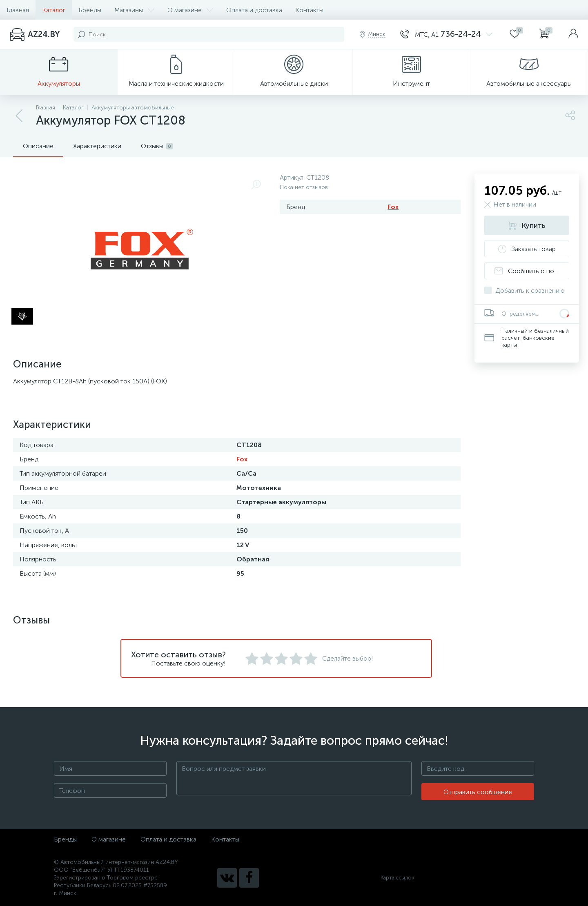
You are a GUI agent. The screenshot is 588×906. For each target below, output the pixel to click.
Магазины (134, 10)
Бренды (90, 10)
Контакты (309, 10)
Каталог (54, 10)
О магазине (190, 10)
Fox (393, 207)
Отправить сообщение (478, 792)
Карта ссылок (397, 878)
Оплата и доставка (254, 10)
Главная (18, 10)
